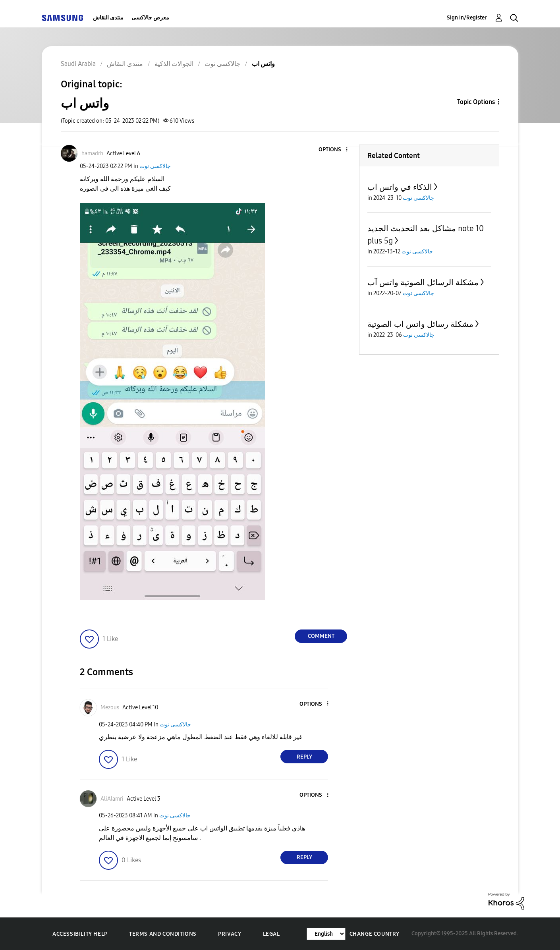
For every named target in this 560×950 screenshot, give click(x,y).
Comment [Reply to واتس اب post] (321, 636)
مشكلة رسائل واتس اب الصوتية (420, 324)
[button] (334, 150)
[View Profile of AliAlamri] (112, 799)
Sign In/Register (467, 18)
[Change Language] (326, 934)
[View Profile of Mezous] (110, 708)
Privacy (230, 934)
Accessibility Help (80, 934)
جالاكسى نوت (155, 166)
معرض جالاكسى (150, 18)
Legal (271, 934)
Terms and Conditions (163, 934)
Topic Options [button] (476, 102)
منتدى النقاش (108, 18)
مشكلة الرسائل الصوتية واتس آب (423, 282)
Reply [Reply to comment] (304, 757)
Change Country (375, 934)
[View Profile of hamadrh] (92, 154)
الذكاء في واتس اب (400, 187)
